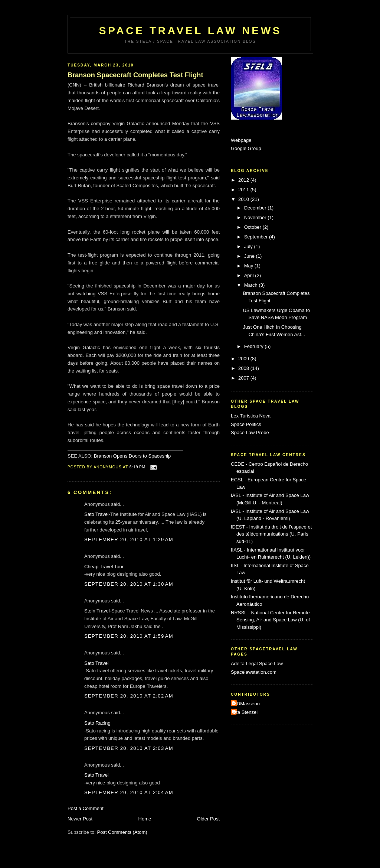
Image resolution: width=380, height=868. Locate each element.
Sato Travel (96, 514)
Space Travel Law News (190, 31)
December (256, 208)
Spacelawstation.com (254, 672)
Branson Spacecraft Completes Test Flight (135, 75)
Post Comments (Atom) (122, 832)
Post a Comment (86, 808)
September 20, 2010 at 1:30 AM (129, 584)
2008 (244, 368)
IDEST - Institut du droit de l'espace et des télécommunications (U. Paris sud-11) (271, 534)
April (250, 275)
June (250, 256)
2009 (244, 359)
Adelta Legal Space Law (257, 664)
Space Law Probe (250, 433)
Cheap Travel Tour (104, 567)
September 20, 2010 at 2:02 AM (129, 696)
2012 (244, 180)
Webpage (241, 140)
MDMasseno (246, 704)
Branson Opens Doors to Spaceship (132, 456)
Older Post (208, 819)
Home (145, 819)
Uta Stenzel (245, 712)
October (253, 227)
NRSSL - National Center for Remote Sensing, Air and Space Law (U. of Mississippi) (270, 620)
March (252, 285)
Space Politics (246, 424)
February (255, 346)
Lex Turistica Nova (251, 416)
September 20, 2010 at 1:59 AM (129, 636)
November (256, 217)
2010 (244, 199)
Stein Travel (97, 611)
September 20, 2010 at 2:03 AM (129, 748)
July (249, 246)
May (249, 266)
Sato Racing (97, 723)
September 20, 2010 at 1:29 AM (129, 539)
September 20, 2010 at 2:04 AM (129, 792)
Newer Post (80, 819)
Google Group (246, 148)
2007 (244, 378)
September (257, 237)
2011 (244, 190)
